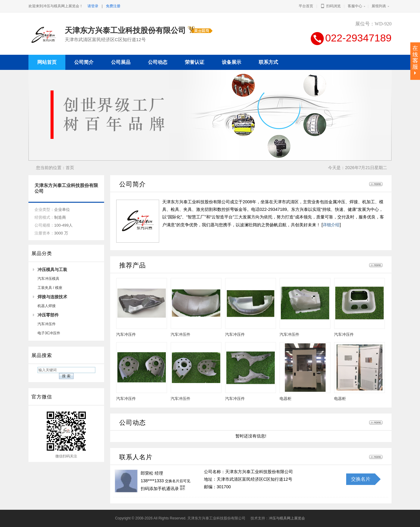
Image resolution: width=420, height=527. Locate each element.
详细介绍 (331, 225)
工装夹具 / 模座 (50, 288)
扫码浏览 (330, 6)
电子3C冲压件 (49, 333)
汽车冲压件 (47, 324)
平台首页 (306, 6)
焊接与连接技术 (52, 297)
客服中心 (355, 6)
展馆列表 (379, 6)
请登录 (93, 6)
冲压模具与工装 (52, 270)
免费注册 (113, 6)
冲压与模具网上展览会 (287, 518)
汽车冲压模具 (48, 279)
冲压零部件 (48, 315)
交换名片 (361, 479)
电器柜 (285, 399)
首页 (70, 168)
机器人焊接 (47, 306)
